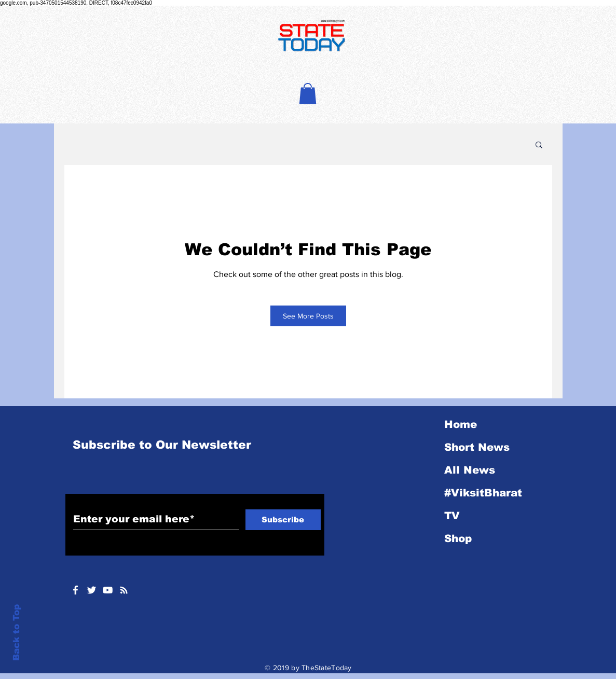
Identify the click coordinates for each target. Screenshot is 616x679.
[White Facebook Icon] (76, 590)
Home (461, 424)
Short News (477, 447)
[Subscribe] (283, 520)
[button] (308, 94)
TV (452, 516)
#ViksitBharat (483, 493)
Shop (458, 538)
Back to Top (16, 633)
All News (470, 470)
